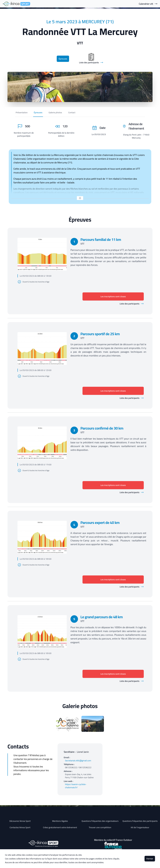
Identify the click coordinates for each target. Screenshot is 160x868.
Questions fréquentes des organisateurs (100, 821)
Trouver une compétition (100, 827)
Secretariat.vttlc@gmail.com (78, 761)
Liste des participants (132, 304)
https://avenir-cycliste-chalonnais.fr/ (76, 786)
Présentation (22, 112)
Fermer (150, 859)
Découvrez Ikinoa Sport (20, 821)
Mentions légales (60, 821)
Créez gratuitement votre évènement (60, 827)
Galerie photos (55, 112)
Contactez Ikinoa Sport (20, 827)
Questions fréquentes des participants (140, 821)
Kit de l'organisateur (140, 827)
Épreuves (63, 59)
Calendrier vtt (148, 4)
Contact (72, 112)
